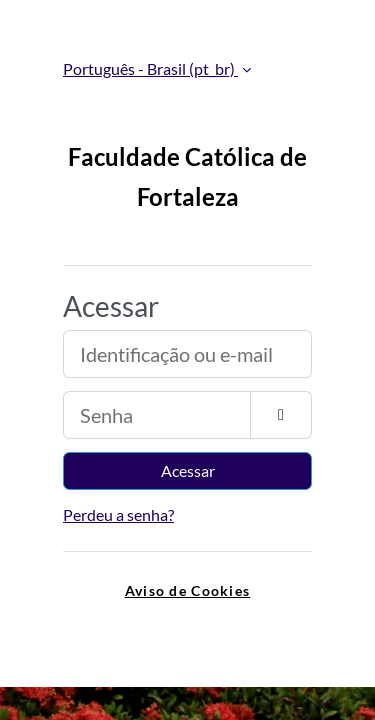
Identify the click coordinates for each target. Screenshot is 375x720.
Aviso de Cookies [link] (187, 590)
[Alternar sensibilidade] (281, 415)
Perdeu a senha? (118, 514)
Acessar (188, 470)
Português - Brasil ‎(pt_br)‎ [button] (150, 68)
